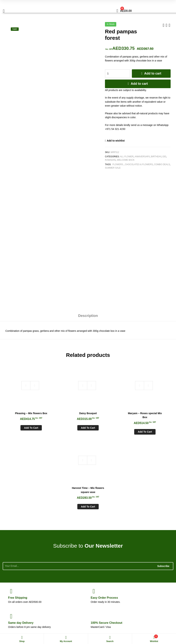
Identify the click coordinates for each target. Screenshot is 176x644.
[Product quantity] (118, 74)
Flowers (118, 164)
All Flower (127, 157)
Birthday (156, 157)
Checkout (107, 542)
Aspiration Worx (159, 624)
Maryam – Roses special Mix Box (109, 410)
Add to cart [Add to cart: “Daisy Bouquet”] (67, 422)
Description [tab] (88, 316)
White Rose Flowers (13, 624)
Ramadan (110, 160)
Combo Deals (162, 164)
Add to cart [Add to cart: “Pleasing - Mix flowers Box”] (24, 426)
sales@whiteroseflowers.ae (147, 593)
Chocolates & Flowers (139, 164)
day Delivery (21, 542)
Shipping (18, 517)
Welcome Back (126, 160)
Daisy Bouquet (67, 408)
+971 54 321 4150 (150, 585)
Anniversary (142, 157)
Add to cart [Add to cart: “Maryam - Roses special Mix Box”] (109, 426)
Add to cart (153, 73)
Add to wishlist (116, 141)
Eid (164, 157)
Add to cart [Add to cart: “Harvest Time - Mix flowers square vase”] (152, 426)
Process (104, 517)
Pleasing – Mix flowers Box (24, 410)
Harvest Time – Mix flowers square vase (152, 410)
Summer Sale (113, 168)
